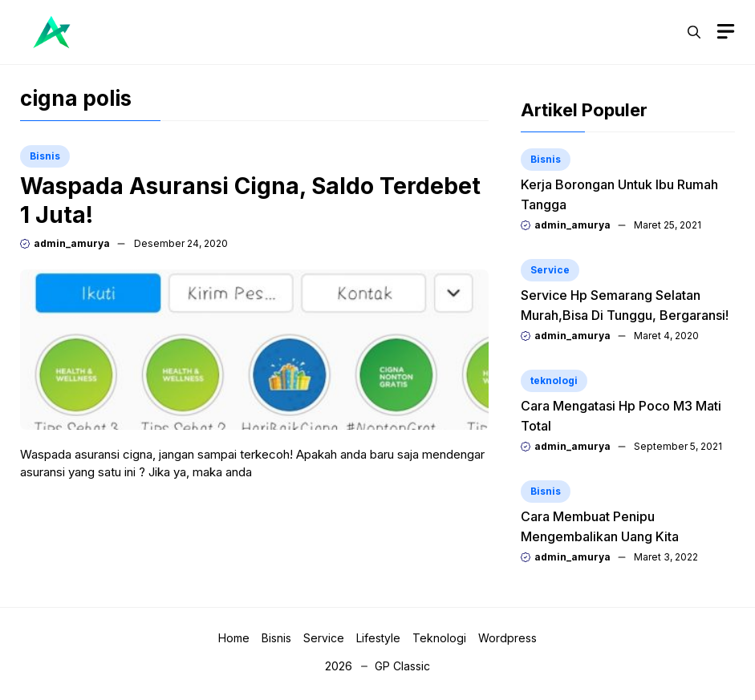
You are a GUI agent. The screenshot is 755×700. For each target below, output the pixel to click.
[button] (694, 32)
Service (550, 270)
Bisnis (45, 156)
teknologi (554, 380)
